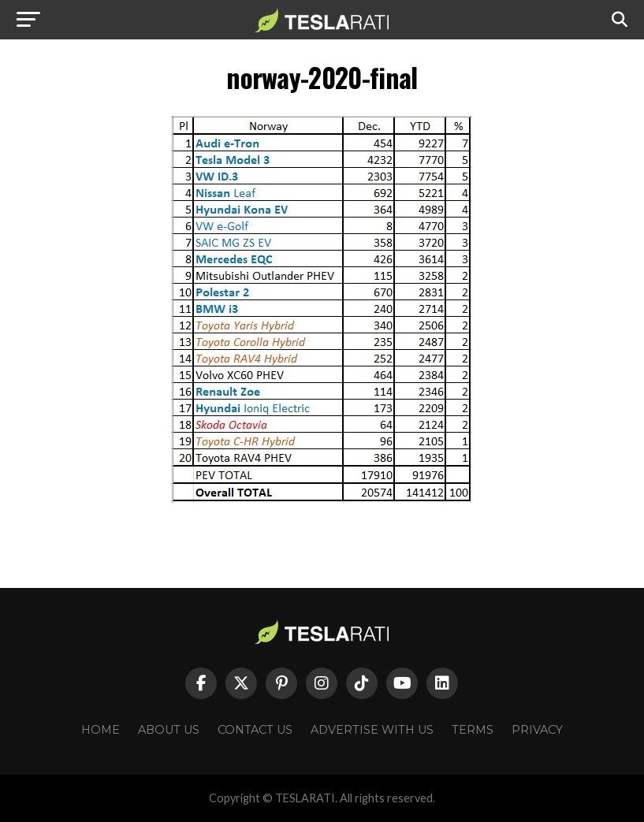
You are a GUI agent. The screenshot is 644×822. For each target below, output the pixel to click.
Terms (473, 730)
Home (101, 730)
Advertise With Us (372, 730)
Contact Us (255, 730)
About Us (169, 730)
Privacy (537, 730)
